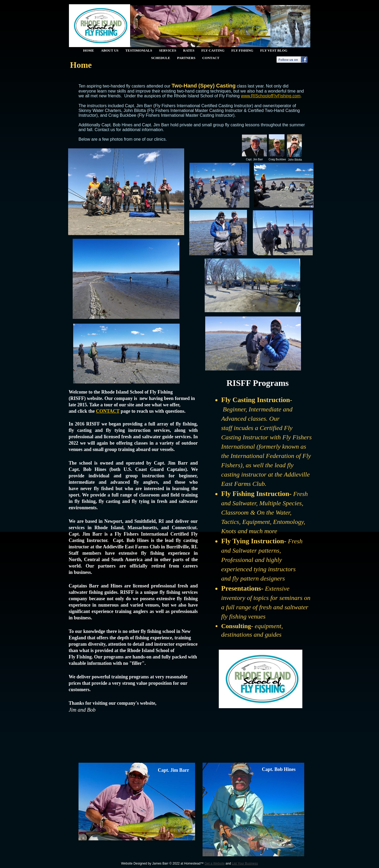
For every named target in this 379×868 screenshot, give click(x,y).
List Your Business (245, 863)
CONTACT (108, 411)
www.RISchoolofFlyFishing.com (271, 96)
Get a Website (215, 863)
